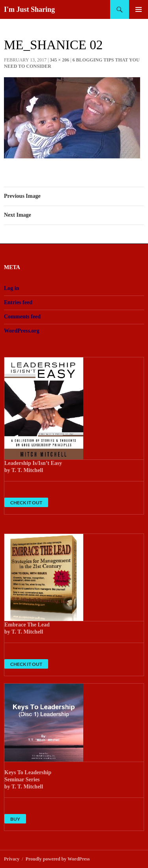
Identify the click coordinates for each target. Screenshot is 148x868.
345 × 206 (59, 60)
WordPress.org (22, 331)
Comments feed (22, 317)
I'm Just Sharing (29, 9)
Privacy (12, 859)
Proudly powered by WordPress (58, 859)
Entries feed (18, 302)
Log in (12, 288)
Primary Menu (139, 9)
